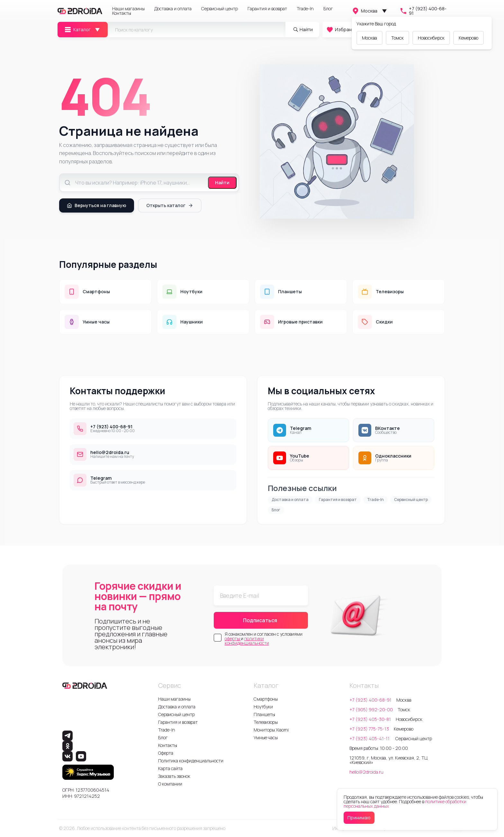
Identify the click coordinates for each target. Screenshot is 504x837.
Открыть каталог (170, 205)
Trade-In (305, 9)
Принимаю (359, 818)
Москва (364, 11)
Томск (397, 38)
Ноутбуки (263, 707)
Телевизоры (266, 722)
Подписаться (260, 620)
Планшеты (264, 714)
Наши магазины (128, 9)
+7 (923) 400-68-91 (423, 11)
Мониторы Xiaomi (271, 730)
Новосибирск (431, 38)
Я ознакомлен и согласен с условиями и (264, 639)
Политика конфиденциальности (191, 761)
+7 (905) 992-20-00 (371, 710)
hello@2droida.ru (366, 772)
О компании (170, 784)
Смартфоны (266, 699)
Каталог (77, 30)
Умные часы (266, 737)
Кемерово (468, 38)
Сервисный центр (220, 9)
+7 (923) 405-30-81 (370, 719)
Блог (328, 9)
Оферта (166, 753)
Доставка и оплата (173, 9)
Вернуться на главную (97, 205)
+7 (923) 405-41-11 (370, 738)
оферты (233, 638)
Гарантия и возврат (267, 9)
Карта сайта (170, 768)
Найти (222, 182)
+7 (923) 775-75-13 (369, 729)
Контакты (122, 13)
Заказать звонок (174, 776)
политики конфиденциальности (247, 641)
